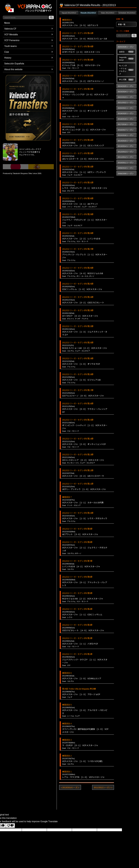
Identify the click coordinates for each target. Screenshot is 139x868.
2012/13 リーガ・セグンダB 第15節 (78, 420)
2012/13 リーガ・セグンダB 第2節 (77, 638)
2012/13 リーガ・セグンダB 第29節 (78, 214)
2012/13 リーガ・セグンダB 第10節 (78, 513)
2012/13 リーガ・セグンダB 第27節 (78, 249)
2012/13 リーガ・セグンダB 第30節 (78, 198)
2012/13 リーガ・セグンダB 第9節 (77, 529)
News (7, 23)
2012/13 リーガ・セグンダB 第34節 (78, 140)
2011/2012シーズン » (103, 787)
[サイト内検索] (51, 17)
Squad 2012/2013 (69, 13)
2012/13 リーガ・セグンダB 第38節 (78, 76)
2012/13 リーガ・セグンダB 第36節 (78, 105)
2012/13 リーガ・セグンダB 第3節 (77, 625)
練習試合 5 (67, 705)
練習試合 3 (67, 740)
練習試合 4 (67, 723)
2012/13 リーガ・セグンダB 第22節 (78, 326)
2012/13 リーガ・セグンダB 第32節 (78, 167)
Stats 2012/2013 (108, 13)
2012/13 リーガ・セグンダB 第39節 (78, 60)
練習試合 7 (67, 497)
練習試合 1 (67, 771)
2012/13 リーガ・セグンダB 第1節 (77, 654)
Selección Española (14, 63)
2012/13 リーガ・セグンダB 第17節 (78, 390)
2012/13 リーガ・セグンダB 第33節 (78, 153)
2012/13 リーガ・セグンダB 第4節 (77, 609)
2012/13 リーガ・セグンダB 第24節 (78, 297)
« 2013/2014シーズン (70, 787)
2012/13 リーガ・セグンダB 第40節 (78, 46)
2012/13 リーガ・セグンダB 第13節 (78, 454)
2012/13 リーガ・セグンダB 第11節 (78, 484)
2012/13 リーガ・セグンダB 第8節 (77, 542)
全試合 (126, 52)
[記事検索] (134, 36)
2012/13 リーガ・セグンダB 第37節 (78, 89)
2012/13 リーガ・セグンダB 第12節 (78, 470)
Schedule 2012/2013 (127, 13)
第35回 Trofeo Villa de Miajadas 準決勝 (79, 689)
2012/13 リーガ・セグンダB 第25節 (78, 284)
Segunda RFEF (126, 59)
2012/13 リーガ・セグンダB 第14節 (78, 439)
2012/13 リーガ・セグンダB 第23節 (78, 310)
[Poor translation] (10, 826)
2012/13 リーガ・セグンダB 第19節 (78, 358)
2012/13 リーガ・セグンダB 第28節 (78, 233)
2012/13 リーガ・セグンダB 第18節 (78, 374)
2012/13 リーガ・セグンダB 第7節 (77, 561)
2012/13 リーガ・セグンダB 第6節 (77, 577)
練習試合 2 (67, 756)
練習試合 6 (67, 673)
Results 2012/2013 (88, 13)
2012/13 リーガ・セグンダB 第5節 (77, 593)
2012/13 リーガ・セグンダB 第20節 (78, 342)
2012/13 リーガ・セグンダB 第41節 (78, 33)
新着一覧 (122, 24)
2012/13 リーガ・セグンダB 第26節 (78, 268)
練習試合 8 (67, 20)
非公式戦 (126, 79)
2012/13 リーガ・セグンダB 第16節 (78, 403)
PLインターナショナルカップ (126, 70)
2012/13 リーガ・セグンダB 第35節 (78, 124)
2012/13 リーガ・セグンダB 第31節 (78, 182)
